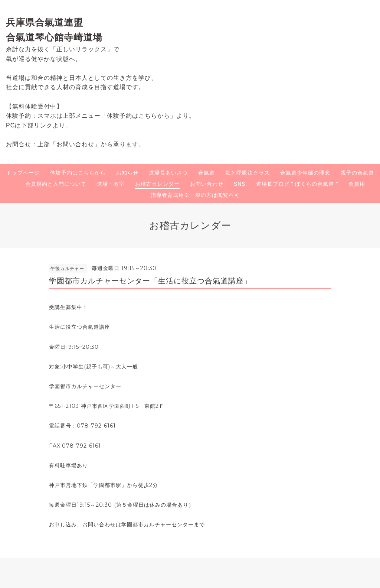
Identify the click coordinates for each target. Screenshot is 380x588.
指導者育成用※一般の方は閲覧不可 (195, 195)
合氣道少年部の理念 (305, 173)
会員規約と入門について (56, 184)
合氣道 (207, 173)
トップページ (23, 173)
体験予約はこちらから (78, 173)
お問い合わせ (207, 184)
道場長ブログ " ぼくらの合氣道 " (297, 184)
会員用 (357, 184)
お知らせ (127, 173)
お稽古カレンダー (157, 184)
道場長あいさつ (168, 173)
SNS (240, 184)
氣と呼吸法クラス (248, 173)
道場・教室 (111, 184)
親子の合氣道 (357, 173)
